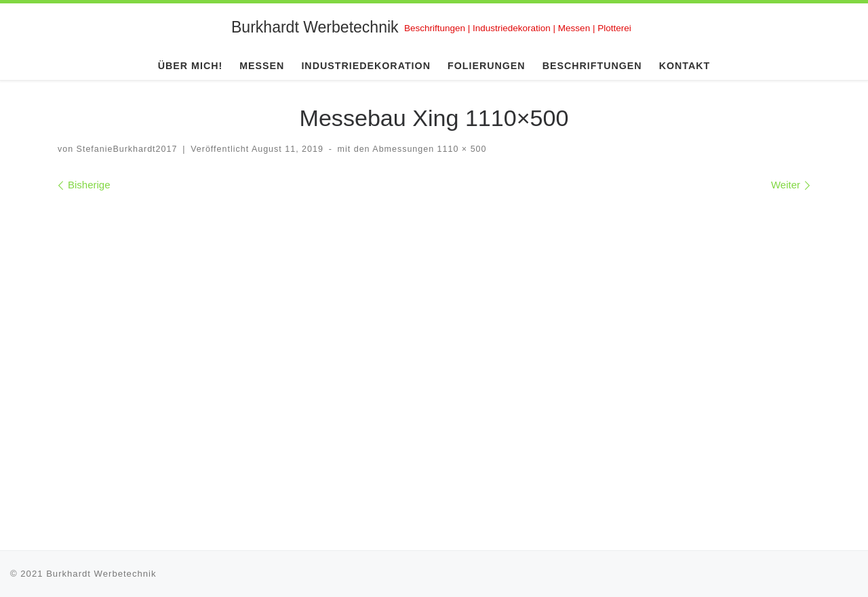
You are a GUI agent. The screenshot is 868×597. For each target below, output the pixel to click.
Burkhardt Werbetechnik (101, 574)
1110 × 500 (460, 149)
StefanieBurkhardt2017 (127, 149)
